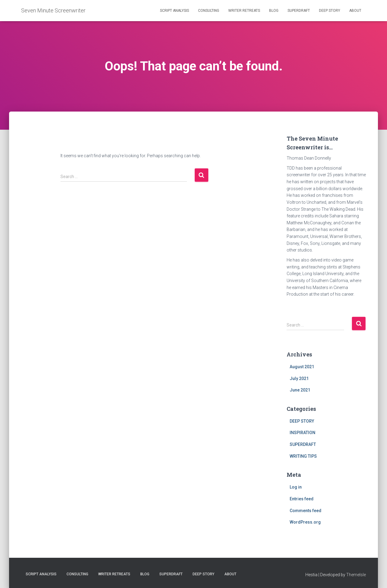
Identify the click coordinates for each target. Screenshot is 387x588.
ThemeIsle (356, 575)
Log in (296, 487)
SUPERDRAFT (299, 11)
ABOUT (355, 11)
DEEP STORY (330, 11)
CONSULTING (209, 11)
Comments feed (306, 511)
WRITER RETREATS (244, 11)
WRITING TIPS (303, 456)
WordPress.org (305, 522)
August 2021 (302, 367)
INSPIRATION (302, 433)
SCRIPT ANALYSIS (174, 11)
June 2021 (300, 390)
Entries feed (302, 499)
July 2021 (299, 378)
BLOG (274, 11)
